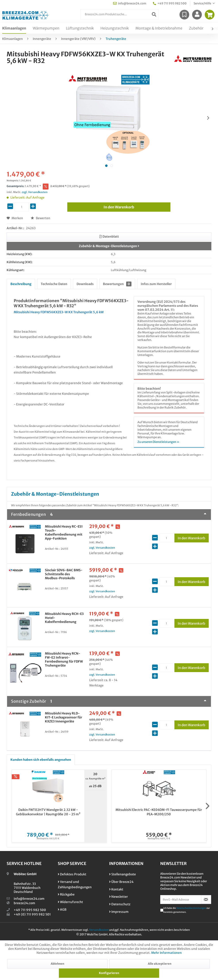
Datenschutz (120, 904)
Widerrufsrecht (70, 902)
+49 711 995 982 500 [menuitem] (170, 3)
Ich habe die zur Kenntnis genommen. (187, 910)
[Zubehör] (196, 28)
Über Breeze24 (121, 882)
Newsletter (119, 897)
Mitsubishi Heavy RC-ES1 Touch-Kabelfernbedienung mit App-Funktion (64, 532)
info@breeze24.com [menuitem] (130, 3)
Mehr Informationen (166, 953)
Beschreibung (21, 284)
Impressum (119, 912)
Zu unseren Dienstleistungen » (158, 442)
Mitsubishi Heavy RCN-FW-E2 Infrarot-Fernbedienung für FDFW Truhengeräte (64, 659)
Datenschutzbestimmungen (191, 908)
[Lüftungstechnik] (80, 28)
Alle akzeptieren (160, 964)
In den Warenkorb (193, 537)
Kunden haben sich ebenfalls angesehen (41, 760)
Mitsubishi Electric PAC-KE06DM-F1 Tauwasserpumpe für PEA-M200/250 (159, 812)
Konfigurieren (109, 973)
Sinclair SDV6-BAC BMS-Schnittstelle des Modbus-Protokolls (64, 574)
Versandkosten (99, 930)
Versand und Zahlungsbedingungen (75, 884)
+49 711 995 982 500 (30, 910)
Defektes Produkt (72, 874)
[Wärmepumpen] (46, 28)
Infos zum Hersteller (156, 284)
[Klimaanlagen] (14, 28)
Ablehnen (57, 964)
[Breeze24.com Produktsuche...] (120, 14)
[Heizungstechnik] (115, 28)
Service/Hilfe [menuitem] (203, 3)
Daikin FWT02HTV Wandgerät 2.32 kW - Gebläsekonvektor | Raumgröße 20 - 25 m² (48, 812)
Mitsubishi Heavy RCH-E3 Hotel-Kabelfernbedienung (64, 618)
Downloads (85, 284)
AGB (62, 910)
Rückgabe (66, 894)
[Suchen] (154, 14)
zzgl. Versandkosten (35, 192)
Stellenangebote (123, 874)
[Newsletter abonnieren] (206, 900)
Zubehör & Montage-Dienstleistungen (109, 246)
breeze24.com (24, 903)
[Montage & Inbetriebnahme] (159, 28)
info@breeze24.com (29, 899)
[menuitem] (120, 14)
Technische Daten (54, 284)
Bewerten (41, 218)
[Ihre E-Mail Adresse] (181, 900)
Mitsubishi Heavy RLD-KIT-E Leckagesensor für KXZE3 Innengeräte (64, 717)
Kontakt (116, 889)
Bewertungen (117, 284)
